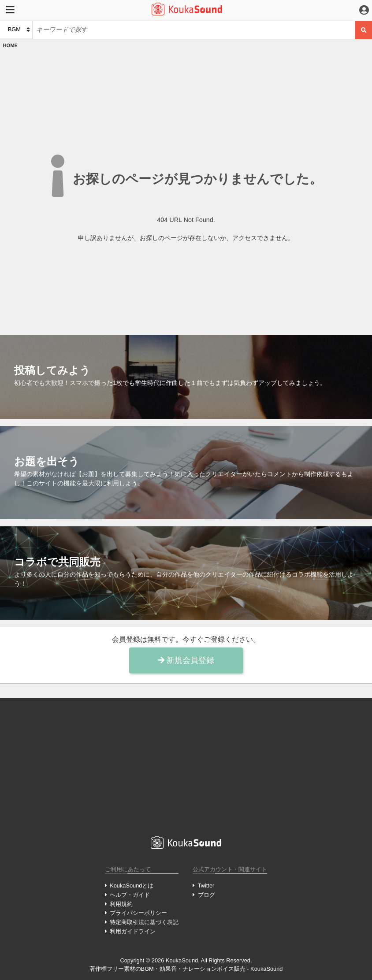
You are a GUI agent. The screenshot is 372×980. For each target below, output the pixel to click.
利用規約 (121, 904)
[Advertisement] (186, 767)
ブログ (206, 895)
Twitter (206, 886)
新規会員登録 (186, 660)
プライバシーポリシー (138, 913)
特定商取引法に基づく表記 (144, 922)
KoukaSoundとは (132, 886)
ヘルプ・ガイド (130, 895)
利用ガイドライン (133, 931)
